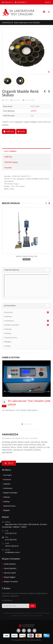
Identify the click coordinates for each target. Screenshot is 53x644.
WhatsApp (21, 2)
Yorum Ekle (30, 100)
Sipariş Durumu (11, 338)
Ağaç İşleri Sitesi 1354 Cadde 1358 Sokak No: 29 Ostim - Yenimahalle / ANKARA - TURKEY (25, 526)
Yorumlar (8, 168)
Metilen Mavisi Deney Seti (26, 256)
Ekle (33, 606)
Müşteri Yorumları (11, 582)
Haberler (8, 316)
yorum (16, 100)
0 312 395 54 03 (11, 540)
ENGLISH (7, 2)
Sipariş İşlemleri (10, 568)
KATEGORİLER (10, 306)
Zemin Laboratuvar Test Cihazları (27, 23)
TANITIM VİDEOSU (12, 270)
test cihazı (39, 616)
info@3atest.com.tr (12, 552)
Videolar (8, 329)
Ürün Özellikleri (10, 151)
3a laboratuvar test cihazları (19, 616)
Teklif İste (9, 131)
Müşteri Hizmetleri (12, 325)
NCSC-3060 (6, 613)
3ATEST (34, 111)
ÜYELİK (48, 2)
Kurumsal (8, 312)
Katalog (8, 333)
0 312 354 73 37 (11, 533)
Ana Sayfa (7, 475)
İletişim (7, 346)
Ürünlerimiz (6, 23)
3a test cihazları (45, 613)
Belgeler (8, 342)
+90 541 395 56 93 (12, 546)
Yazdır (21, 131)
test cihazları (31, 616)
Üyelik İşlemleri (10, 564)
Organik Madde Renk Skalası (17, 613)
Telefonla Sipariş (11, 162)
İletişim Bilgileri (10, 577)
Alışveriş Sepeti (10, 573)
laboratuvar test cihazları (33, 613)
